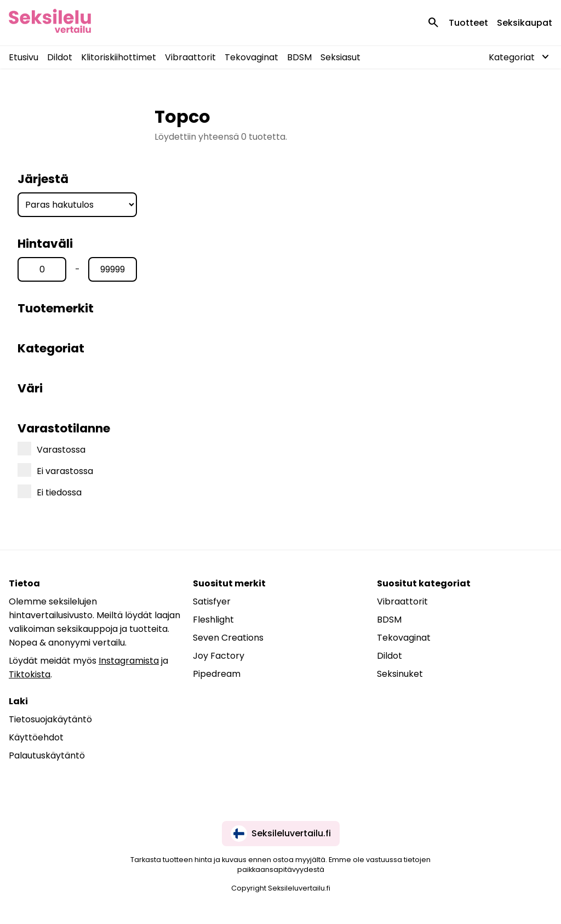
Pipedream (217, 674)
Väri (30, 388)
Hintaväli (45, 244)
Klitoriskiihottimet (119, 57)
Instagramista (129, 661)
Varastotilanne (64, 428)
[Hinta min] (42, 269)
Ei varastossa (55, 470)
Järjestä (43, 179)
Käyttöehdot (36, 737)
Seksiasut (340, 57)
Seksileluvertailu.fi (281, 834)
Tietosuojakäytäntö (50, 719)
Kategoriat (51, 348)
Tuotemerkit (56, 308)
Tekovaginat (251, 57)
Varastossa (51, 449)
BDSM (299, 57)
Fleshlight (213, 620)
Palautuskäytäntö (47, 755)
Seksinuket (400, 674)
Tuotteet (468, 23)
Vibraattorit (190, 57)
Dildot (60, 57)
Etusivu (24, 57)
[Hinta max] (113, 269)
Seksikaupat (525, 23)
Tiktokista (30, 674)
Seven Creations (228, 638)
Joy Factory (219, 656)
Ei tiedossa (50, 492)
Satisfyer (212, 601)
